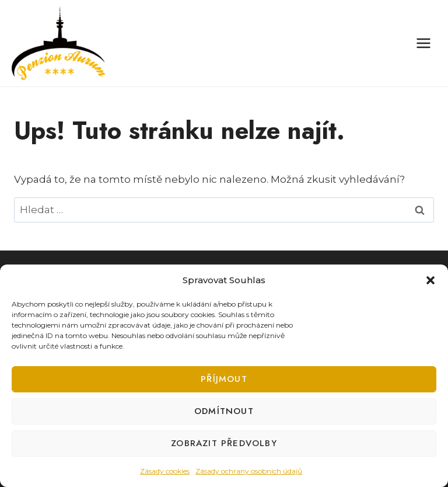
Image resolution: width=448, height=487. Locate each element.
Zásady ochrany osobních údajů (249, 471)
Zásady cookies (165, 471)
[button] (430, 280)
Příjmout (224, 379)
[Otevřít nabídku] (423, 43)
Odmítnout (224, 411)
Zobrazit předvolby (224, 443)
